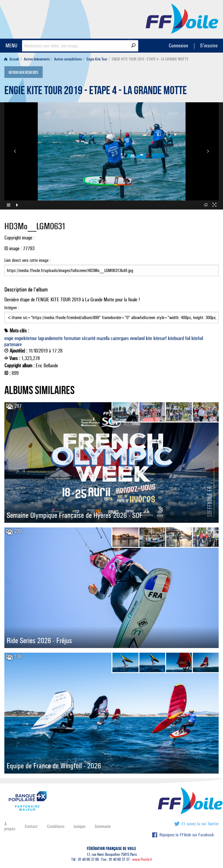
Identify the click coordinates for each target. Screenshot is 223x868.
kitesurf (160, 338)
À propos (10, 826)
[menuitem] (13, 59)
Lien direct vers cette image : (111, 267)
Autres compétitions (68, 59)
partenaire (13, 344)
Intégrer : (111, 314)
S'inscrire (209, 45)
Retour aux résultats (23, 73)
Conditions (56, 826)
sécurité (89, 338)
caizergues (120, 338)
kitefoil (197, 338)
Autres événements (37, 59)
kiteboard (176, 338)
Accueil (12, 59)
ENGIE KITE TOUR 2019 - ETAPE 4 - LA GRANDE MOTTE (96, 92)
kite (149, 338)
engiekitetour (26, 338)
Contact (31, 826)
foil (188, 338)
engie (9, 338)
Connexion (178, 45)
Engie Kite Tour (97, 59)
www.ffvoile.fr (142, 859)
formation (72, 338)
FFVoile (182, 18)
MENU (11, 45)
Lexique (80, 826)
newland (137, 338)
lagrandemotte (50, 338)
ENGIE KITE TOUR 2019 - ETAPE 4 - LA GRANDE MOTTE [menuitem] (150, 59)
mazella (103, 338)
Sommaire (103, 826)
